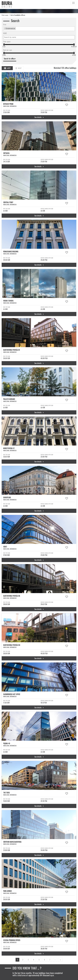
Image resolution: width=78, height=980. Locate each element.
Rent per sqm (8, 50)
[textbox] (17, 29)
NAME (5, 33)
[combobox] (39, 29)
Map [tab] (19, 68)
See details (39, 117)
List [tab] (7, 68)
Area (5, 24)
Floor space (7, 42)
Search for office (10, 59)
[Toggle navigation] (73, 3)
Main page (5, 15)
